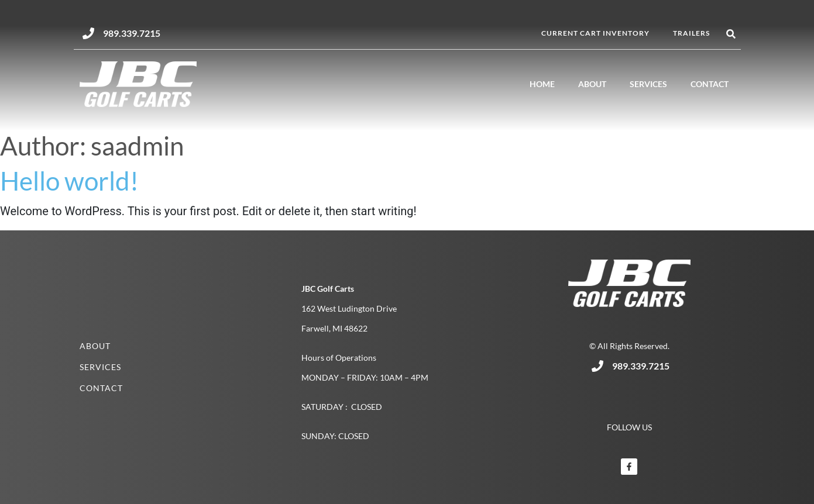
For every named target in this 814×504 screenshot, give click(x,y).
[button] (731, 34)
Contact (710, 84)
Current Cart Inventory (595, 33)
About (592, 84)
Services (648, 84)
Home (542, 84)
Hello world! (69, 181)
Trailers (691, 33)
